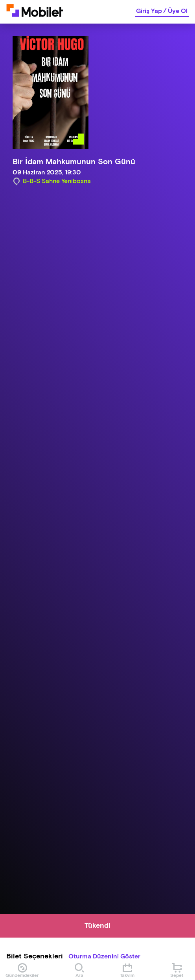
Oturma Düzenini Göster (104, 957)
